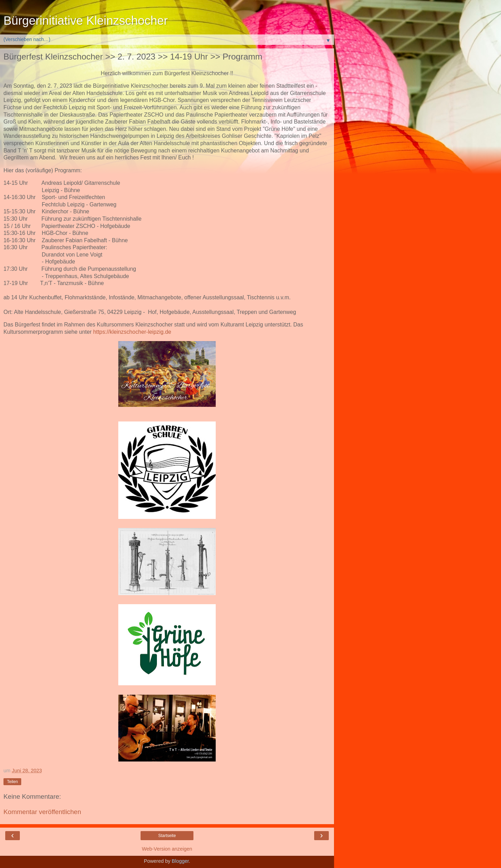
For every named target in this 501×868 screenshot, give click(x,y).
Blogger (180, 861)
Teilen (12, 782)
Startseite (167, 836)
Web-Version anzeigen (167, 849)
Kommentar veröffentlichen (42, 812)
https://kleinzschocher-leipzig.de (132, 332)
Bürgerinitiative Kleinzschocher (86, 21)
